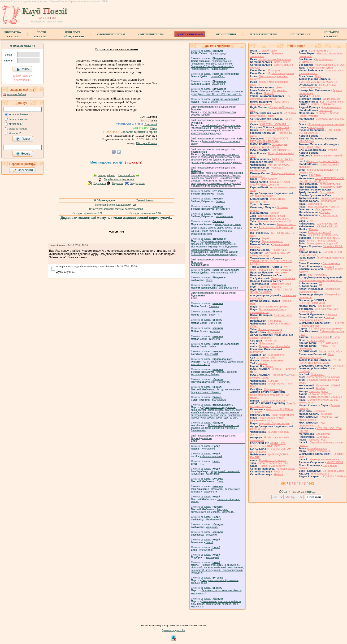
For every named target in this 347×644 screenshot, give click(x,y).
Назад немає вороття (272, 466)
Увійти (23, 69)
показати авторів (134, 209)
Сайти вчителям (151, 34)
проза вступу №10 (331, 187)
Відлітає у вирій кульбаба (274, 346)
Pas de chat (325, 110)
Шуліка (269, 366)
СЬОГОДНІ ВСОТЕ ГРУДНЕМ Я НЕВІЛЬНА (269, 140)
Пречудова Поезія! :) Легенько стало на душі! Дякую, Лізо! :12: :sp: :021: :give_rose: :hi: (217, 93)
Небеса (278, 474)
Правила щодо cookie (173, 630)
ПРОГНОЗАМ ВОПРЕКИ (275, 130)
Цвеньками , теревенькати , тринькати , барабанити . (216, 490)
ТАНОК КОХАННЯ (283, 159)
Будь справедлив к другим (323, 207)
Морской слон (277, 355)
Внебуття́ (214, 315)
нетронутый (213, 557)
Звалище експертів (262, 196)
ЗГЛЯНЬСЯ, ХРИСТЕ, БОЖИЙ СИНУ (268, 445)
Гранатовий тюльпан (274, 401)
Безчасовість (219, 400)
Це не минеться (332, 107)
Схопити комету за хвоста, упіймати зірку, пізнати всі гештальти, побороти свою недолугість (216, 604)
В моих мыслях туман (320, 68)
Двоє (279, 87)
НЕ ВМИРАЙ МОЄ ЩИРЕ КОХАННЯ (319, 80)
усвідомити (212, 527)
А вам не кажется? (321, 394)
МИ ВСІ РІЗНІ (335, 462)
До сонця (328, 266)
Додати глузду (218, 54)
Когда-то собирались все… (274, 463)
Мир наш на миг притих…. (275, 307)
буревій (332, 150)
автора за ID (16, 124)
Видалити (117, 183)
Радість (278, 471)
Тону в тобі (271, 341)
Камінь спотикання (272, 360)
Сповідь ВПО (316, 127)
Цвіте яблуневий (281, 284)
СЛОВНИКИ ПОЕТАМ (111, 34)
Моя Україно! (315, 204)
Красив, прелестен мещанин (325, 397)
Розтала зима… (286, 224)
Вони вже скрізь (280, 219)
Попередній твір (106, 175)
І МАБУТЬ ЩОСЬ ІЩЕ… (274, 124)
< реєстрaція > (22, 80)
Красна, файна (210, 102)
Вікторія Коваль (147, 143)
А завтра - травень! (319, 232)
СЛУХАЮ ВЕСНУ (327, 224)
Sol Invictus (325, 306)
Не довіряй (275, 332)
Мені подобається (104, 162)
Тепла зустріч (316, 340)
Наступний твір (127, 175)
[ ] (288, 483)
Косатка (332, 314)
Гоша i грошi (282, 127)
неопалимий (206, 550)
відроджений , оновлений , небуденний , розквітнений (215, 473)
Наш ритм (281, 272)
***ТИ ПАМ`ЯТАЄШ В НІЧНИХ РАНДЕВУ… (272, 268)
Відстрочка (257, 352)
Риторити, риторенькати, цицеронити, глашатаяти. (213, 511)
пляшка (220, 194)
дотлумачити (223, 209)
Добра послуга (268, 179)
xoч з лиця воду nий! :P (224, 273)
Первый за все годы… (327, 238)
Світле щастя (282, 62)
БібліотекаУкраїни (13, 34)
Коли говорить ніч (283, 415)
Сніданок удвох (273, 389)
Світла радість (331, 263)
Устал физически (317, 448)
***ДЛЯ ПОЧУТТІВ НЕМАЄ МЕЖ (320, 361)
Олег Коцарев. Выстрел (316, 356)
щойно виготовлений (211, 456)
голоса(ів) (133, 162)
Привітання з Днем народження (270, 103)
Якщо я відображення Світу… (317, 319)
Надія (317, 96)
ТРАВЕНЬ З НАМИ (310, 147)
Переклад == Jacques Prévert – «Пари (269, 146)
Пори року (274, 70)
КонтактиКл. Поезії (331, 34)
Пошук (23, 139)
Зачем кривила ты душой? (323, 243)
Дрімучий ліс (267, 343)
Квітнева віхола (286, 469)
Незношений (209, 449)
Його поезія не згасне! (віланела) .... (320, 280)
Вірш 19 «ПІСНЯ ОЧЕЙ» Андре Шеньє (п (270, 183)
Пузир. (220, 482)
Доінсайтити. (224, 382)
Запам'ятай (323, 434)
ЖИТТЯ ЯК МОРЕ (279, 165)
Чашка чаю (279, 250)
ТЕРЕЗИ (273, 381)
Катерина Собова (16, 94)
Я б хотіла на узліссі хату (323, 235)
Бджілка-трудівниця (331, 198)
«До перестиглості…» (312, 424)
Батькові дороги (318, 391)
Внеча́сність (216, 323)
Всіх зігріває (327, 192)
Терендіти (214, 339)
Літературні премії (263, 34)
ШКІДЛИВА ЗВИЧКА (333, 476)
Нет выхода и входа (270, 329)
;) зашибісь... (218, 76)
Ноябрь (321, 388)
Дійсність (321, 411)
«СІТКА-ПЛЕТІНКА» (323, 104)
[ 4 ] (303, 483)
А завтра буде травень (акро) (273, 114)
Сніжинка (327, 414)
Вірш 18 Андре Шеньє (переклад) (318, 86)
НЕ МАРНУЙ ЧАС (327, 226)
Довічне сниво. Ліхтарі (271, 216)
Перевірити (23, 170)
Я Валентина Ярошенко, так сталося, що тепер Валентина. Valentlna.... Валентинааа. (215, 428)
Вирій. (266, 238)
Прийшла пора (317, 440)
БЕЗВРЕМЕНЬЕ (318, 51)
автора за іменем (18, 115)
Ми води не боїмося (283, 278)
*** (273, 204)
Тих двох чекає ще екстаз (270, 97)
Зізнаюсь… (318, 374)
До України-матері (334, 471)
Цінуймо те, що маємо (272, 460)
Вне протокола (320, 474)
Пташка (314, 229)
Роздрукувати (137, 183)
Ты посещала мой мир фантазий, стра (268, 311)
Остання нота (258, 429)
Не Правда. (275, 321)
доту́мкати (215, 331)
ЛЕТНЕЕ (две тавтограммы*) (326, 328)
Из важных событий (328, 385)
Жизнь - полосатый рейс (321, 241)
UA (40, 18)
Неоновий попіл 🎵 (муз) (325, 337)
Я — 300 (269, 93)
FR (47, 18)
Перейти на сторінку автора (119, 179)
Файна (213, 347)
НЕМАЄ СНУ (307, 141)
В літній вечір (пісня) (332, 102)
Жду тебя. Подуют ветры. (274, 423)
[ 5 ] (308, 483)
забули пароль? (22, 76)
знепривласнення (229, 288)
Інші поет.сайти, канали (73, 34)
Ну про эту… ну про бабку (323, 161)
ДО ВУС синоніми (190, 34)
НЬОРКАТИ (212, 354)
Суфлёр (325, 212)
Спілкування (300, 34)
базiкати (221, 201)
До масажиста (332, 99)
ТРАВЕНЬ (315, 175)
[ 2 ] (293, 483)
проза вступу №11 (331, 184)
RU (54, 18)
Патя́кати (214, 306)
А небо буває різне (319, 451)
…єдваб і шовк (268, 51)
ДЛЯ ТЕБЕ (323, 437)
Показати (314, 497)
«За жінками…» (281, 150)
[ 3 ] (298, 483)
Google (23, 154)
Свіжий (210, 542)
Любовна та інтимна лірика (139, 132)
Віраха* (274, 213)
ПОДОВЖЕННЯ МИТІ (312, 303)
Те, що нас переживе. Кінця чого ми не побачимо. (216, 391)
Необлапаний (213, 520)
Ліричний (151, 124)
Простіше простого (270, 287)
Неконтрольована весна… (326, 459)
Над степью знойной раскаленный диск (267, 419)
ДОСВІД (280, 162)
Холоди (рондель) (261, 338)
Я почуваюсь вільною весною (326, 124)
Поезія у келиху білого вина (274, 59)
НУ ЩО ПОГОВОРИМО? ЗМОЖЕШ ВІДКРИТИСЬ (321, 180)
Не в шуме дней (328, 343)
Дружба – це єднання (281, 73)
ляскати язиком (225, 216)
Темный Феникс (145, 201)
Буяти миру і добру (330, 351)
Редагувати (100, 183)
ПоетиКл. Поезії (41, 34)
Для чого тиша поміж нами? (275, 221)
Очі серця (338, 366)
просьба (263, 363)
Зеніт (318, 76)
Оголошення (226, 34)
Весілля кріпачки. (272, 241)
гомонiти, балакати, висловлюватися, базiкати (214, 373)
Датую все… (280, 90)
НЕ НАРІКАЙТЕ (318, 275)
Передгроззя (329, 201)
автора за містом (18, 119)
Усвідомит (211, 535)
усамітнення (219, 84)
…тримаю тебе (266, 358)
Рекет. (209, 280)
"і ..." (202, 464)
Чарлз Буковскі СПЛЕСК (330, 65)
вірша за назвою (18, 129)
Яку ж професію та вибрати (324, 377)
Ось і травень (323, 209)
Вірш (154, 128)
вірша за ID (15, 133)
